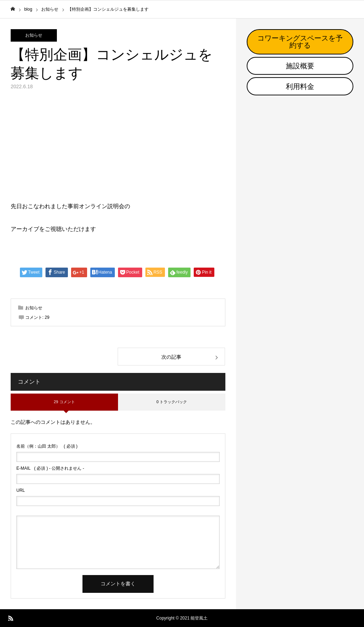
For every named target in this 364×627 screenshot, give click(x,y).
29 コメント (64, 402)
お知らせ (34, 35)
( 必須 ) (47, 446)
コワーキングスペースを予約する (300, 42)
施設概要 (300, 66)
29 (47, 317)
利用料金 (300, 86)
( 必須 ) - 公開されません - (50, 468)
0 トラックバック (172, 402)
